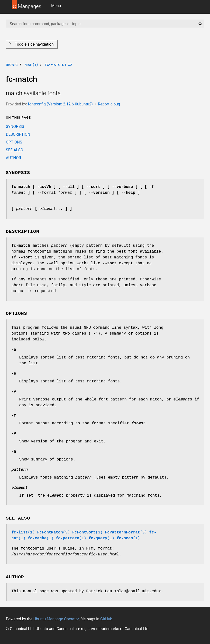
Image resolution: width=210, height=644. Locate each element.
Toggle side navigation (34, 44)
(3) (54, 532)
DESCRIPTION (18, 134)
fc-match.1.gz (59, 65)
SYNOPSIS (15, 127)
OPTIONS (14, 142)
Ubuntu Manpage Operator (56, 619)
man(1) (31, 65)
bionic (12, 65)
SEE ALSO (14, 150)
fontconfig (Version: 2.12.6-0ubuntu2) (60, 104)
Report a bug (109, 104)
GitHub (106, 619)
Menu (56, 6)
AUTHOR (14, 158)
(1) (23, 532)
